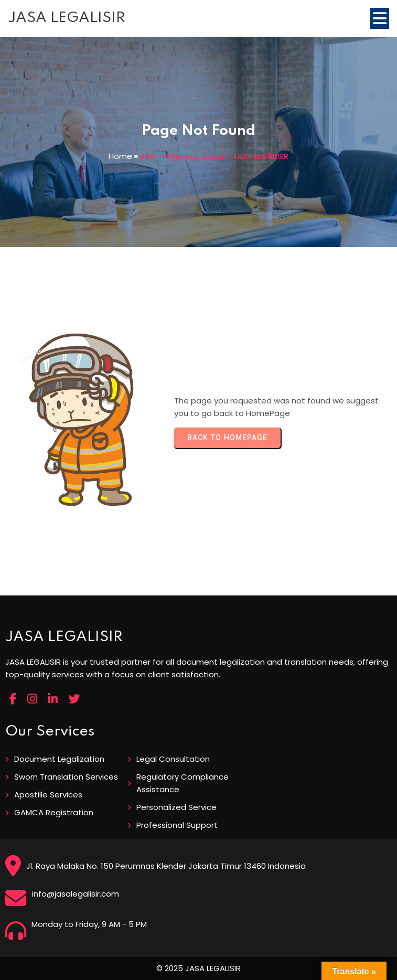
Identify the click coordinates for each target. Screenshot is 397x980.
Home (120, 156)
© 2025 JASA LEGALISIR (198, 968)
